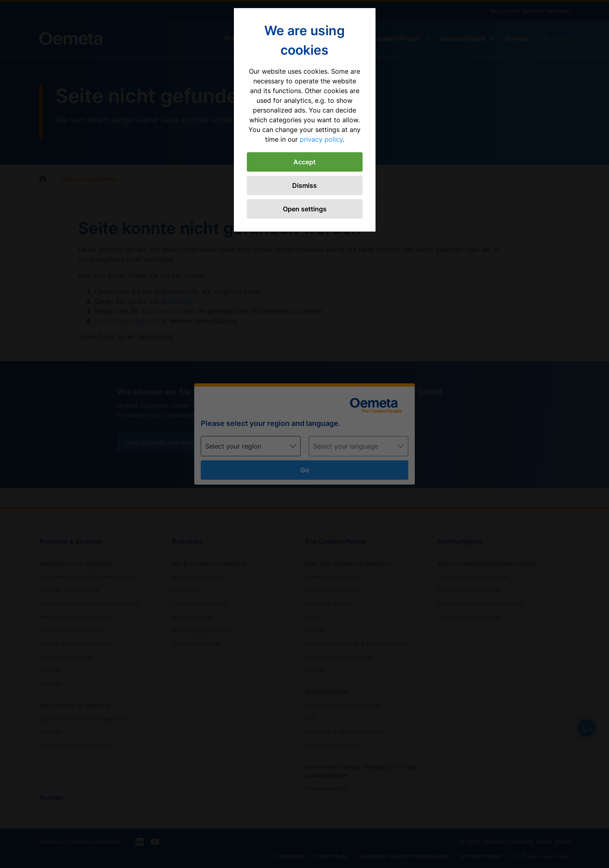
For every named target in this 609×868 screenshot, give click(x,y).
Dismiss (304, 185)
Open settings (305, 209)
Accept (304, 162)
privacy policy (321, 139)
